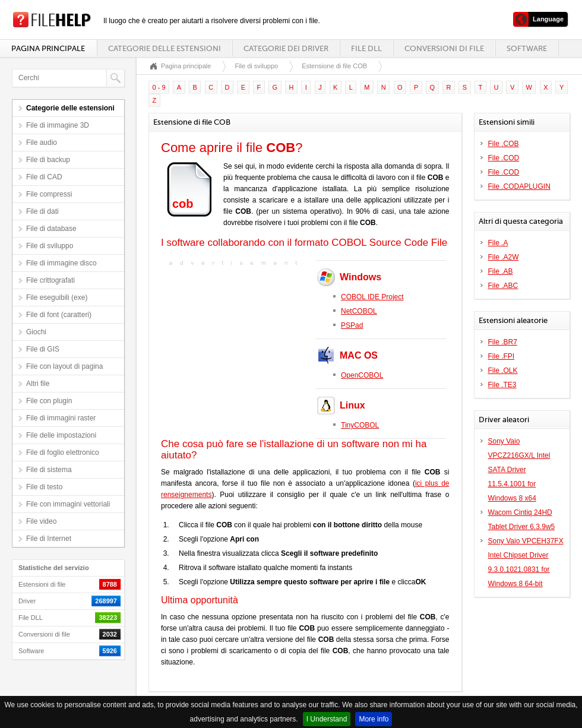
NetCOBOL (359, 311)
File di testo (44, 487)
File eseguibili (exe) (57, 297)
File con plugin (49, 401)
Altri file (38, 384)
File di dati (42, 211)
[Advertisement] (235, 343)
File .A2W (504, 257)
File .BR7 (503, 342)
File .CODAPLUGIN (519, 186)
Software (527, 48)
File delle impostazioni (61, 435)
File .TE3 (502, 385)
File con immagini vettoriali (68, 504)
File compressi (49, 194)
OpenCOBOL (362, 375)
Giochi (36, 332)
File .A (498, 243)
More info (374, 719)
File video (41, 521)
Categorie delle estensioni (165, 48)
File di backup (48, 160)
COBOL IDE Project (372, 297)
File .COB (504, 144)
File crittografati (50, 280)
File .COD (504, 158)
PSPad (352, 325)
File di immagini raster (61, 418)
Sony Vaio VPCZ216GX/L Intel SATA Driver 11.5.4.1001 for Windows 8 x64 (519, 470)
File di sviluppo (50, 246)
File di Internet (49, 539)
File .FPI (502, 356)
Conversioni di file (444, 48)
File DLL (366, 48)
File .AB (501, 271)
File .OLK (503, 371)
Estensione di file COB (334, 66)
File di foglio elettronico (63, 452)
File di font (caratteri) (59, 315)
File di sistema (49, 470)
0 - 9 (159, 87)
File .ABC (503, 286)
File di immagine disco (61, 263)
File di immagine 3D (58, 125)
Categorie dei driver (286, 48)
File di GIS (43, 349)
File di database (51, 229)
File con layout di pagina (64, 366)
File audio (42, 143)
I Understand (327, 719)
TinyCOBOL (360, 425)
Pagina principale (48, 48)
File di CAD (44, 177)
